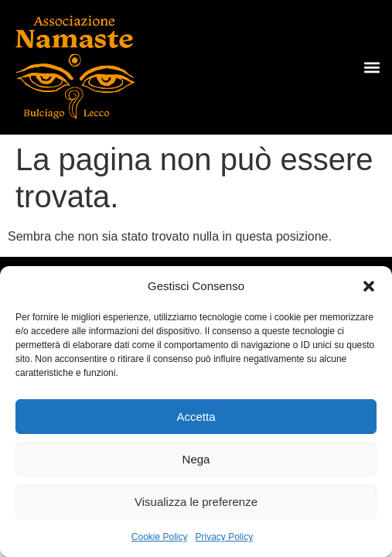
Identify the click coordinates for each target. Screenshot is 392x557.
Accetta (196, 417)
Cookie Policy (160, 537)
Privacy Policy (225, 537)
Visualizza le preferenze (196, 502)
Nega (196, 459)
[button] (369, 286)
